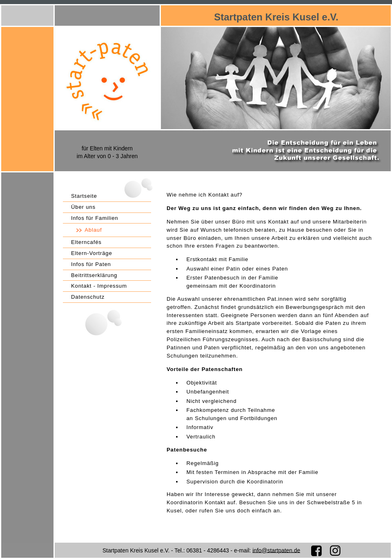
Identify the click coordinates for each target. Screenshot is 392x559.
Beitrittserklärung (94, 275)
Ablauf (93, 230)
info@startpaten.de (276, 550)
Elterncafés (86, 242)
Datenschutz (88, 297)
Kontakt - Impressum (99, 286)
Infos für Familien (95, 218)
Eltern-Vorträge (92, 253)
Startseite (84, 196)
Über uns (83, 207)
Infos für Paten (91, 264)
